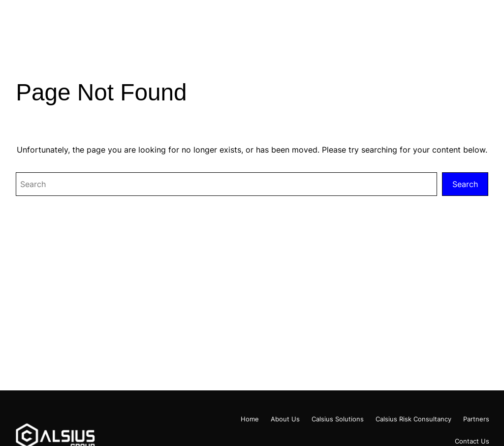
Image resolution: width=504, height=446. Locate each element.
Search (465, 184)
